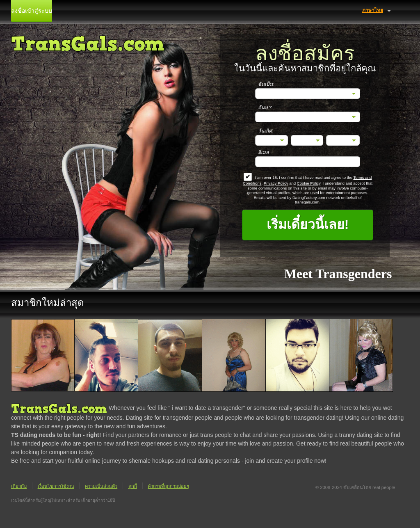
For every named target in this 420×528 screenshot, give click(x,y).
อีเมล (263, 152)
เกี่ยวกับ (19, 486)
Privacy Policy (276, 183)
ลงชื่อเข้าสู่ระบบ (32, 11)
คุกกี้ (133, 486)
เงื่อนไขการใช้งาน (56, 486)
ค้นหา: (265, 107)
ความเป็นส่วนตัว (101, 486)
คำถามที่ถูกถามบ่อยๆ (168, 486)
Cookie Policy (309, 183)
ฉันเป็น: (266, 84)
